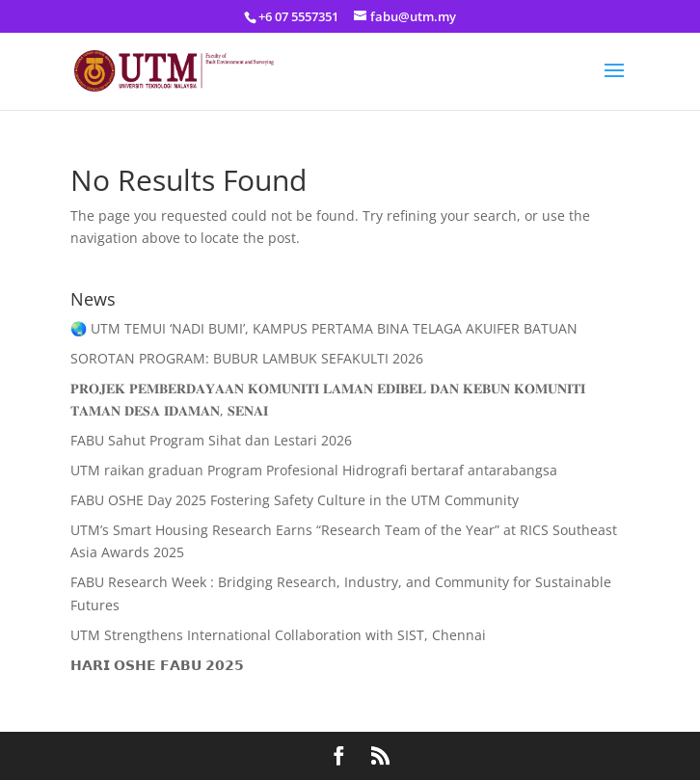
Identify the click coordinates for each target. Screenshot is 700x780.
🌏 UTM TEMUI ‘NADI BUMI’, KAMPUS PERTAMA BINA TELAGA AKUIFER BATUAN (324, 328)
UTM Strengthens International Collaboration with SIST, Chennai (278, 635)
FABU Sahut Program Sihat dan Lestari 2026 (211, 440)
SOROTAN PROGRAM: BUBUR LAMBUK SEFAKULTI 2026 (247, 358)
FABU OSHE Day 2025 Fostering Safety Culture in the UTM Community (295, 500)
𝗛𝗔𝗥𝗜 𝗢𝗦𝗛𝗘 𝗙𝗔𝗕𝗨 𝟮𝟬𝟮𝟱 (157, 665)
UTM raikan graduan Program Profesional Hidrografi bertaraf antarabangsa (314, 470)
